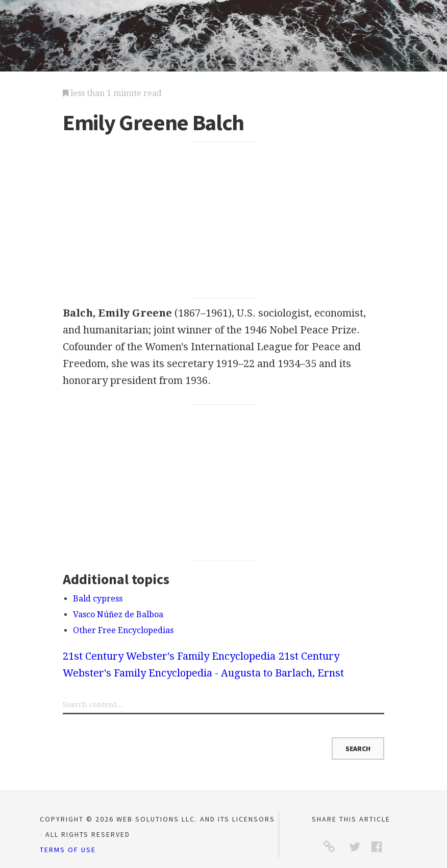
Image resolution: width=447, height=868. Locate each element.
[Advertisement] (224, 220)
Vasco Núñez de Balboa (118, 614)
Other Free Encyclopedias (123, 630)
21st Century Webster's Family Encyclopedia (169, 656)
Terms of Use (68, 850)
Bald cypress (98, 599)
